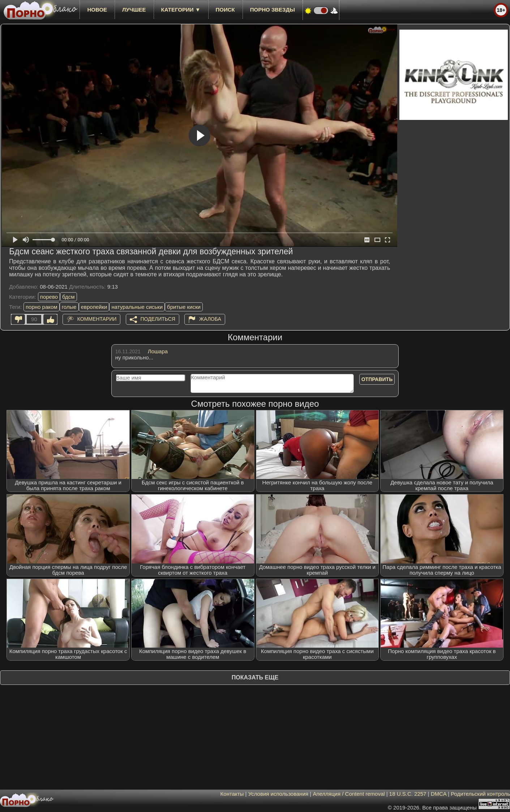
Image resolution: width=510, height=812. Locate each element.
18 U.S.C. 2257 (408, 794)
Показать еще (255, 677)
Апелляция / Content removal (349, 794)
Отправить (377, 379)
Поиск (225, 10)
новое (97, 10)
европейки (94, 307)
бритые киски (184, 307)
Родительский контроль (480, 794)
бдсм (68, 297)
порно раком (42, 307)
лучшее (134, 10)
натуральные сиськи (137, 307)
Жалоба (210, 319)
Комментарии (97, 319)
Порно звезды (273, 10)
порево (49, 297)
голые (69, 307)
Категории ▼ (181, 10)
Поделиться (158, 319)
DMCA (439, 794)
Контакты (232, 794)
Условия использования (278, 794)
